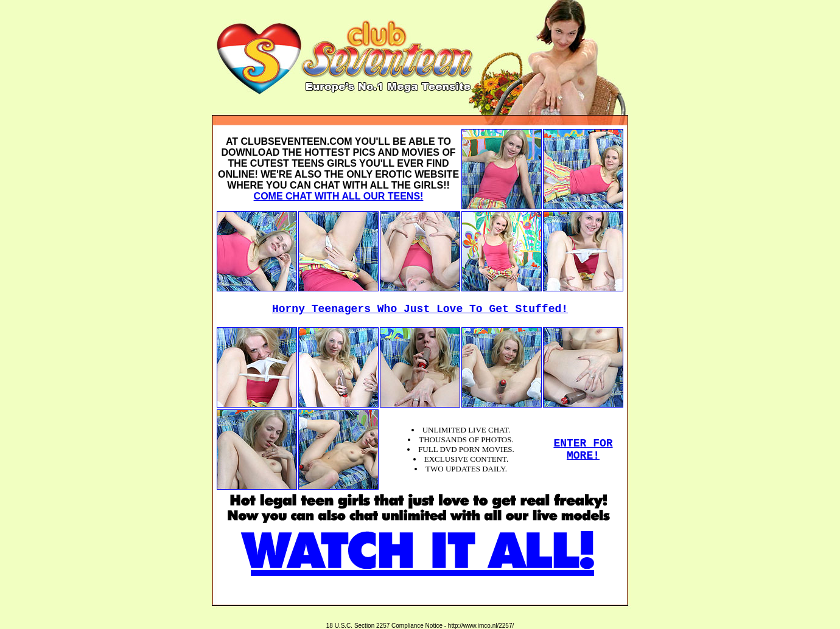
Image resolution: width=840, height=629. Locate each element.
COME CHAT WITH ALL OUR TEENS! (339, 196)
